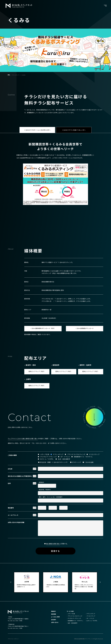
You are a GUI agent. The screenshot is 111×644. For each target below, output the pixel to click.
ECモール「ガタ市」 (92, 621)
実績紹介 (54, 611)
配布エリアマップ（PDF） (37, 371)
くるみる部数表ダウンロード (85, 328)
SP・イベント (90, 618)
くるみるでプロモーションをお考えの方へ (37, 130)
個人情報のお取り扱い (53, 544)
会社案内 (54, 620)
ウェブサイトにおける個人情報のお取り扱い (23, 439)
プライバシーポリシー (13, 639)
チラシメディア (91, 614)
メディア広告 (71, 614)
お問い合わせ (55, 622)
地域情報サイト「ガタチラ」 (76, 621)
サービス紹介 (70, 611)
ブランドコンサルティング (75, 616)
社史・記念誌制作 (73, 623)
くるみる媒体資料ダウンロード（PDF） (43, 328)
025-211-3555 (41, 443)
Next (100, 582)
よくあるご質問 (55, 617)
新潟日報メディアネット (19, 6)
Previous (11, 582)
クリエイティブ (91, 616)
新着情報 (54, 614)
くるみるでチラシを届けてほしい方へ (74, 130)
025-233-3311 (14, 628)
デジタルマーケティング (74, 618)
